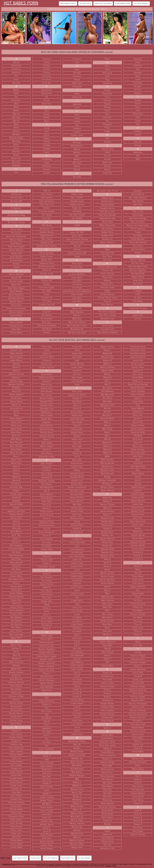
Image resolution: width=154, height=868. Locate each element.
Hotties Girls (85, 3)
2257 (114, 866)
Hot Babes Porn (21, 3)
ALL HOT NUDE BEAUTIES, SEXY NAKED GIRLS (77, 340)
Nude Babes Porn (123, 3)
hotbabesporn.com (9, 864)
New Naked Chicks (68, 3)
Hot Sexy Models (141, 3)
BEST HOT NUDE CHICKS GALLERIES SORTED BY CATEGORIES (77, 52)
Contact (108, 866)
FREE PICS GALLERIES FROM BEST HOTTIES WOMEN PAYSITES (77, 184)
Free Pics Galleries (103, 3)
